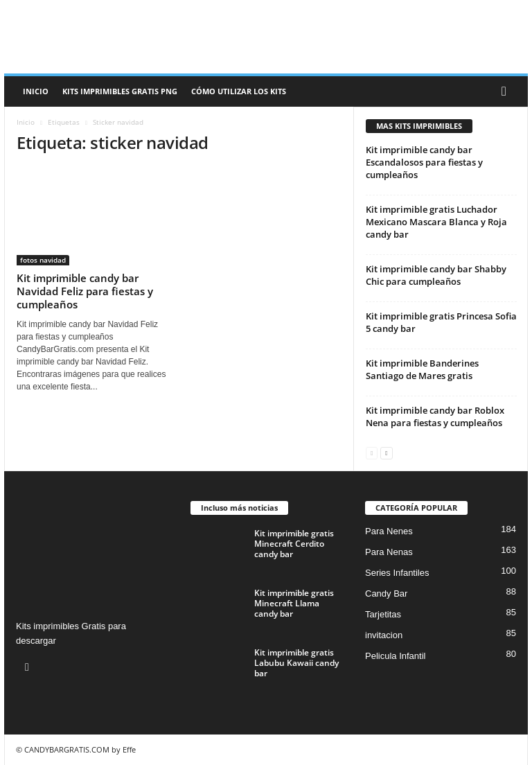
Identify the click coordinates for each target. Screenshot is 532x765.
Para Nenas (389, 552)
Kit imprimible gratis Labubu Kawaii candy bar (296, 663)
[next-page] (386, 452)
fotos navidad (43, 260)
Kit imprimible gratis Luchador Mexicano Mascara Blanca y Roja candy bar (436, 222)
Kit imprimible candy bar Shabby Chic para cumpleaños (436, 275)
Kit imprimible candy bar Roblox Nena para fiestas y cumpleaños (435, 416)
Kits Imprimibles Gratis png (120, 91)
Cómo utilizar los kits (239, 91)
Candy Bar (386, 593)
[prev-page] (372, 452)
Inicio (36, 91)
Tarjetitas (383, 614)
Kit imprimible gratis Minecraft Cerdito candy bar (294, 544)
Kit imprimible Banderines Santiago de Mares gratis (422, 369)
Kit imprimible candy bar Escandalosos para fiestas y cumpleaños (424, 162)
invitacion (384, 635)
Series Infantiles (397, 573)
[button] (507, 91)
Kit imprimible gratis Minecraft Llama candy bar (294, 603)
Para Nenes (389, 531)
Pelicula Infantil (395, 656)
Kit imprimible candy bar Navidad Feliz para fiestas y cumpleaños (85, 291)
